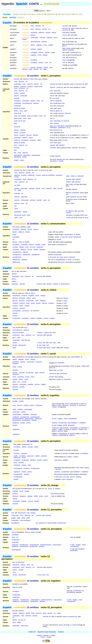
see (15, 206)
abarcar (15, 301)
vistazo (22, 160)
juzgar (53, 52)
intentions (68, 113)
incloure (46, 318)
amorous (61, 113)
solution (55, 407)
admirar (33, 35)
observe (53, 87)
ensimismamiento (18, 419)
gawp (23, 518)
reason (83, 404)
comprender (34, 38)
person (46, 625)
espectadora (18, 155)
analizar (16, 87)
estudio (23, 423)
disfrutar (15, 298)
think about (66, 33)
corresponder (17, 311)
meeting (72, 257)
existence (84, 135)
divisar (46, 68)
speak (50, 242)
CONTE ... (36, 4)
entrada (22, 387)
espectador (27, 155)
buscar (16, 133)
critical (63, 479)
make (68, 176)
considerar (34, 33)
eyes (76, 42)
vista (21, 218)
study (14, 409)
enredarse (16, 362)
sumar (46, 496)
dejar (37, 373)
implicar (23, 362)
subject (54, 429)
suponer (15, 313)
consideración (17, 252)
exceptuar (21, 377)
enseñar (24, 175)
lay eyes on (22, 620)
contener (42, 38)
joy (70, 128)
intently (68, 48)
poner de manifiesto (48, 175)
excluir (27, 377)
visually (61, 161)
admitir (33, 45)
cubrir (37, 301)
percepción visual (20, 215)
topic (62, 257)
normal (68, 218)
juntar (41, 496)
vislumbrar (24, 197)
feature (66, 298)
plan (64, 237)
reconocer (22, 88)
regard (15, 570)
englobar (49, 38)
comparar (17, 453)
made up (77, 38)
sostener (51, 303)
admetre (15, 384)
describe (65, 453)
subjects (74, 429)
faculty (80, 218)
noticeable (80, 176)
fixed (40, 343)
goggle (14, 518)
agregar (30, 496)
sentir (45, 200)
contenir (33, 318)
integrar (25, 39)
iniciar (14, 367)
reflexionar (39, 405)
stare (19, 338)
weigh (29, 227)
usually (84, 366)
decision (77, 260)
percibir (44, 29)
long (40, 345)
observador (25, 626)
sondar (16, 93)
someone (66, 121)
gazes (49, 348)
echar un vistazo (32, 116)
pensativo (34, 414)
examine (53, 138)
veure (16, 208)
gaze (40, 79)
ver (43, 26)
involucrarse (31, 362)
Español (7, 23)
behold (15, 620)
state (55, 425)
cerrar (14, 377)
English (39, 636)
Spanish (22, 4)
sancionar (16, 374)
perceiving (53, 161)
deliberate (40, 247)
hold (65, 303)
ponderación (36, 255)
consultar (23, 133)
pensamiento (17, 420)
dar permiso (30, 373)
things (71, 184)
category (58, 489)
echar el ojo (18, 113)
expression (42, 523)
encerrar (22, 303)
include (15, 316)
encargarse (25, 140)
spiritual (65, 50)
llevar (28, 303)
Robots (49, 637)
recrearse (17, 127)
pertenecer (26, 311)
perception (69, 215)
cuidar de (17, 140)
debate (78, 234)
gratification (62, 128)
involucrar (39, 362)
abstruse (60, 431)
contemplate (28, 409)
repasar (25, 138)
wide (59, 343)
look (64, 42)
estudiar (33, 49)
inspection (70, 479)
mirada (16, 160)
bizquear (17, 98)
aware (75, 199)
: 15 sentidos (26, 76)
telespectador (36, 155)
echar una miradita (20, 116)
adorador (22, 284)
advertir (33, 68)
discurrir (20, 405)
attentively (71, 63)
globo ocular (18, 118)
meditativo (26, 414)
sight (72, 28)
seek (52, 133)
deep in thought (36, 532)
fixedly (54, 348)
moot (27, 247)
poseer (38, 303)
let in (19, 382)
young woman (65, 284)
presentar (59, 175)
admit (14, 382)
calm (55, 419)
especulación (29, 419)
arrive (81, 405)
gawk (28, 518)
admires (49, 284)
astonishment (62, 523)
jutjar (29, 465)
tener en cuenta (17, 587)
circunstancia (18, 468)
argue (50, 232)
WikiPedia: (17, 17)
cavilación (16, 417)
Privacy (43, 637)
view (68, 588)
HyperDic (8, 4)
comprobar (17, 138)
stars (54, 333)
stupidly (33, 513)
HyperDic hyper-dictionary (47, 632)
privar (33, 377)
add (64, 55)
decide (59, 239)
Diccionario (7, 14)
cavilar (16, 456)
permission (64, 374)
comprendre (16, 318)
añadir (36, 496)
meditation (74, 423)
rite (54, 368)
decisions (73, 405)
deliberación (27, 255)
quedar (29, 298)
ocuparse (33, 140)
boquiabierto (15, 523)
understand (75, 193)
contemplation (74, 428)
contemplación (35, 417)
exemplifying (71, 592)
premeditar (16, 237)
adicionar (15, 496)
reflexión (25, 252)
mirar (32, 26)
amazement (73, 58)
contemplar (17, 84)
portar (33, 303)
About (48, 11)
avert (52, 108)
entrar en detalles (24, 242)
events (83, 148)
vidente (25, 212)
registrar (36, 135)
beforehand (77, 237)
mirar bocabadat (25, 520)
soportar (45, 303)
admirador (15, 284)
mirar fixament (25, 340)
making (87, 468)
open (55, 343)
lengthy (60, 419)
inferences (65, 405)
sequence (75, 148)
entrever (17, 197)
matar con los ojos (20, 121)
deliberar (41, 33)
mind (66, 404)
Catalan (53, 636)
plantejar (42, 250)
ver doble (17, 185)
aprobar (15, 373)
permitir (42, 373)
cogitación (16, 423)
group (59, 379)
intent (66, 419)
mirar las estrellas (18, 333)
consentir (22, 373)
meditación (38, 419)
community (67, 379)
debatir (15, 232)
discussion (53, 257)
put (34, 489)
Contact (61, 632)
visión (29, 215)
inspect (83, 87)
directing (59, 159)
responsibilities (75, 357)
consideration (75, 52)
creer (14, 405)
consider (15, 247)
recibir (26, 379)
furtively (56, 123)
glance (58, 111)
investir (20, 367)
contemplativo (17, 414)
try (51, 135)
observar (38, 26)
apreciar (17, 200)
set (46, 489)
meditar (39, 49)
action (70, 237)
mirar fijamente (35, 42)
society (72, 366)
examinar (23, 87)
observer (58, 156)
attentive (55, 423)
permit (44, 357)
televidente (17, 157)
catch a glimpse (71, 197)
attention (75, 26)
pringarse (15, 364)
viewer (41, 348)
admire (14, 279)
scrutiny (65, 140)
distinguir (40, 68)
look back (53, 148)
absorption (71, 425)
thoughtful (81, 549)
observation (74, 551)
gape (19, 518)
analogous (85, 453)
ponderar (44, 456)
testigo (24, 157)
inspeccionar (38, 87)
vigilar (45, 69)
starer (14, 348)
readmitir (15, 370)
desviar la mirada (19, 108)
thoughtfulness (61, 260)
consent (52, 374)
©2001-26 (32, 632)
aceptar (15, 379)
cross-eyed (56, 98)
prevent (52, 377)
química (15, 494)
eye (67, 194)
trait (52, 260)
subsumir (22, 308)
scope (65, 301)
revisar (31, 138)
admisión (15, 387)
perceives (81, 211)
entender (17, 193)
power (84, 28)
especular (30, 456)
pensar (32, 405)
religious (55, 435)
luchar (14, 234)
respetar (23, 130)
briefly (85, 197)
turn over (32, 247)
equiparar (24, 453)
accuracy (72, 138)
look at (65, 35)
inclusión (15, 389)
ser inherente (35, 311)
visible (73, 176)
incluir (55, 38)
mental (65, 425)
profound (66, 428)
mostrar (38, 175)
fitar (15, 153)
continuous (56, 428)
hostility (66, 348)
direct (32, 79)
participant (61, 363)
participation (70, 44)
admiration (74, 35)
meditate (20, 409)
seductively (57, 121)
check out (60, 87)
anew (61, 370)
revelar (16, 177)
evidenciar (31, 175)
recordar (17, 148)
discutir (48, 33)
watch (73, 203)
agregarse (23, 496)
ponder (57, 237)
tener (34, 298)
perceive (65, 26)
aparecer (17, 175)
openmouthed (52, 523)
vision (87, 218)
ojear (31, 69)
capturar (17, 203)
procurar (29, 135)
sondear (22, 93)
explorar (30, 87)
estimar (54, 33)
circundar (22, 301)
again (55, 370)
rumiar (24, 458)
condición (26, 468)
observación (22, 345)
